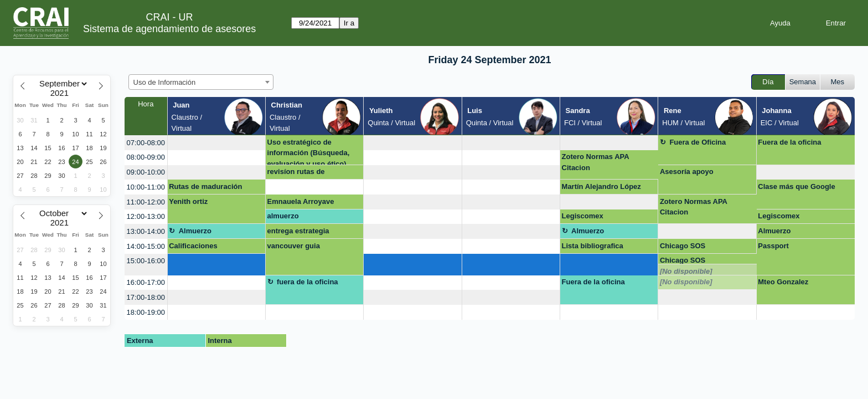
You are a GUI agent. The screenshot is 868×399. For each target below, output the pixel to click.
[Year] (62, 93)
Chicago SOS (683, 246)
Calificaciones (193, 246)
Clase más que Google (796, 186)
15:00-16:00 (146, 261)
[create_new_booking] (216, 143)
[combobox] (201, 82)
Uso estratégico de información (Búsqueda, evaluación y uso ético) (309, 152)
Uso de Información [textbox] (165, 82)
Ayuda (780, 23)
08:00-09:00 (146, 157)
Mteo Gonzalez (783, 282)
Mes (838, 82)
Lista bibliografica (593, 246)
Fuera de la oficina (789, 142)
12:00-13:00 (146, 216)
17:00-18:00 (146, 297)
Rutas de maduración (205, 186)
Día (768, 82)
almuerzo (283, 216)
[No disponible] (686, 271)
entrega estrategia (298, 231)
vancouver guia (294, 246)
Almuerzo (195, 231)
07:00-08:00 (146, 143)
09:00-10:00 (146, 172)
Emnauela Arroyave (301, 201)
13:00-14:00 (146, 231)
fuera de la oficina (308, 282)
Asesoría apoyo (687, 172)
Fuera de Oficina (697, 142)
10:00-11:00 (146, 187)
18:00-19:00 (146, 312)
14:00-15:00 (146, 246)
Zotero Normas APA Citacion (596, 162)
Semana (803, 82)
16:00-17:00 (146, 282)
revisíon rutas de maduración (296, 173)
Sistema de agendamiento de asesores (169, 29)
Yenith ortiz (188, 201)
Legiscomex (583, 216)
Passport (773, 246)
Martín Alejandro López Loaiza (601, 188)
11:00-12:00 (146, 202)
